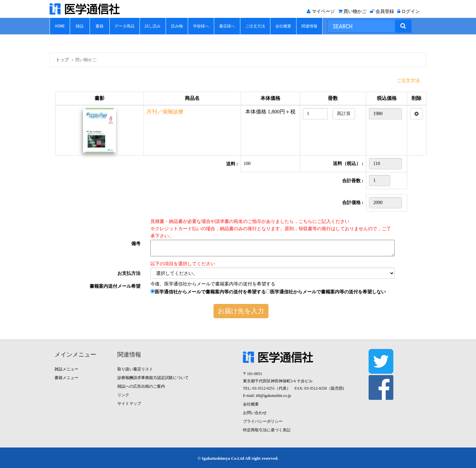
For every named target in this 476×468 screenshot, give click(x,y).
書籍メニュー (66, 378)
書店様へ (227, 26)
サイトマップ (129, 404)
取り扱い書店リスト (135, 369)
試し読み (153, 26)
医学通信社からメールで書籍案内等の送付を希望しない (326, 292)
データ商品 (125, 26)
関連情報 (309, 26)
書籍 (99, 26)
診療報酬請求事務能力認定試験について (153, 378)
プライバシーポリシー (263, 421)
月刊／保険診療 (165, 112)
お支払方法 (129, 273)
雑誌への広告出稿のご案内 (141, 386)
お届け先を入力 (241, 311)
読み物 (177, 26)
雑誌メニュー (66, 369)
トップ (62, 60)
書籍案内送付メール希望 (115, 286)
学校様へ (201, 26)
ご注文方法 (255, 26)
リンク (123, 395)
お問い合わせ (255, 413)
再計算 (344, 114)
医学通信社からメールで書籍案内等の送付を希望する (208, 292)
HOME (60, 26)
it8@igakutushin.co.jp (273, 396)
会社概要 (283, 26)
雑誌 (80, 26)
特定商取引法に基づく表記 (267, 430)
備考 (136, 244)
